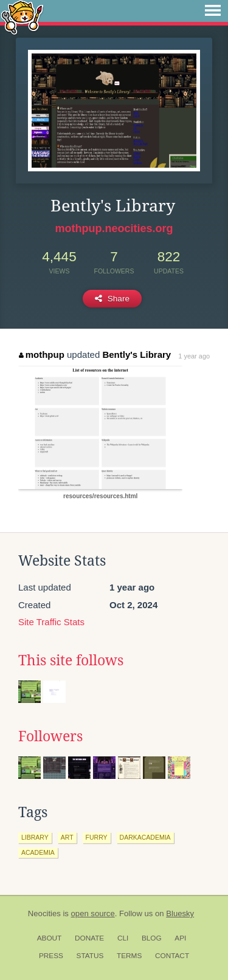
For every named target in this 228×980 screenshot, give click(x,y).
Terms (129, 956)
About (50, 938)
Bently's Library (136, 355)
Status (90, 956)
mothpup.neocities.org (114, 228)
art (67, 837)
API (180, 938)
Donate (89, 938)
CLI (123, 938)
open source (93, 913)
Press (51, 956)
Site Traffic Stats (51, 622)
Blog (152, 938)
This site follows (71, 660)
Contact (172, 956)
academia (38, 852)
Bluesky (180, 913)
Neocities (44, 913)
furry (97, 837)
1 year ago (194, 356)
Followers (50, 736)
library (35, 837)
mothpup (42, 355)
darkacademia (145, 837)
